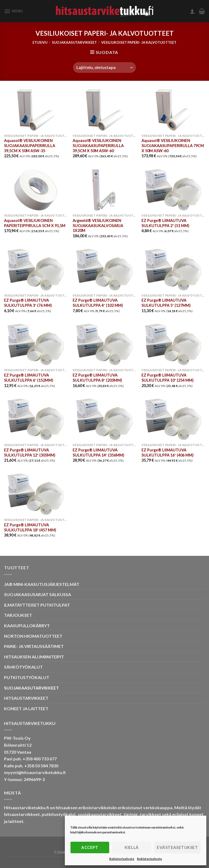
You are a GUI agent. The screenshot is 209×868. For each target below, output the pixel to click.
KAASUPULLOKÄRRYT (27, 626)
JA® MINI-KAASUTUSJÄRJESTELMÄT (42, 584)
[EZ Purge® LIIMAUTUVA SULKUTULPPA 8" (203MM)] (104, 344)
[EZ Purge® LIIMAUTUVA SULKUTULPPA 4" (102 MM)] (104, 270)
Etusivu (40, 42)
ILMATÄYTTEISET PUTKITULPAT (37, 605)
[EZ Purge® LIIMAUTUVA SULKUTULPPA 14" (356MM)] (104, 419)
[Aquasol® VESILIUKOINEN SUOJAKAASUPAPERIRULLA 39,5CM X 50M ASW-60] (104, 110)
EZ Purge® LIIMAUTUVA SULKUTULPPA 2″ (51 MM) (165, 223)
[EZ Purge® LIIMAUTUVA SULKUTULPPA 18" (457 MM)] (36, 494)
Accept (90, 847)
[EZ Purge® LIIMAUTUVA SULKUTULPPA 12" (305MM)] (36, 419)
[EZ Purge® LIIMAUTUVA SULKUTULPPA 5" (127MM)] (173, 270)
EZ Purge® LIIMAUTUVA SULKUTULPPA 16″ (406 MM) (168, 453)
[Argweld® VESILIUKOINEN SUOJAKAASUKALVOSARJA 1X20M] (104, 190)
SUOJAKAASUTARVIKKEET (74, 42)
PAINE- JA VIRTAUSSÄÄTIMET (34, 646)
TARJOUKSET (18, 615)
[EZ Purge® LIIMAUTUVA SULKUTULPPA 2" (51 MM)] (173, 190)
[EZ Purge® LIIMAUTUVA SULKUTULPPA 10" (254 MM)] (173, 344)
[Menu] (13, 11)
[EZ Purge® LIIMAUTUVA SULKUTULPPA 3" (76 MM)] (36, 270)
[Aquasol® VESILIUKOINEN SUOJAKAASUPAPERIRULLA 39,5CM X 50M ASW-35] (36, 110)
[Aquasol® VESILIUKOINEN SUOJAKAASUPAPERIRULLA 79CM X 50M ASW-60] (173, 110)
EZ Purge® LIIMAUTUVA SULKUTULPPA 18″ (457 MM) (30, 527)
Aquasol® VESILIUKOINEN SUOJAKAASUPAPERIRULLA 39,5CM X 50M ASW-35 (30, 145)
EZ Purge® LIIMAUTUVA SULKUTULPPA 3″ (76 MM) (28, 303)
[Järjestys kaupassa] (104, 68)
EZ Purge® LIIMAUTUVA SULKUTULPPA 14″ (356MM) (98, 453)
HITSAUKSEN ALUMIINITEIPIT (34, 657)
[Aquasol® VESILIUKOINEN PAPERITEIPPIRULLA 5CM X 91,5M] (36, 190)
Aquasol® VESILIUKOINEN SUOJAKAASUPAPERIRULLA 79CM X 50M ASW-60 (173, 145)
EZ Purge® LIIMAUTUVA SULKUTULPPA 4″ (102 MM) (98, 303)
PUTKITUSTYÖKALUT (27, 677)
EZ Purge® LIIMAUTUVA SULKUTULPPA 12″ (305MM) (30, 453)
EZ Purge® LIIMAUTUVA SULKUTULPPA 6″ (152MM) (29, 378)
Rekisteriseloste (122, 859)
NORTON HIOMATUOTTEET (33, 636)
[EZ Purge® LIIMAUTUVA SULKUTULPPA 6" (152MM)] (36, 344)
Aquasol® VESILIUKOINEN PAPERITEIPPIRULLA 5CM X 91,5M (35, 223)
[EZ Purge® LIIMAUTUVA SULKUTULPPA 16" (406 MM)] (173, 419)
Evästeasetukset (177, 847)
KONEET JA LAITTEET (26, 708)
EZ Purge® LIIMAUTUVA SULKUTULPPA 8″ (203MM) (97, 378)
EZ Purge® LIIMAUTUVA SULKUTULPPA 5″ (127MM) (166, 303)
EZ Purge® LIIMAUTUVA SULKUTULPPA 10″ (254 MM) (168, 378)
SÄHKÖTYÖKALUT (23, 667)
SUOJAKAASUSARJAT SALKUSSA (38, 594)
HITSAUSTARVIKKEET (26, 698)
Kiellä (132, 847)
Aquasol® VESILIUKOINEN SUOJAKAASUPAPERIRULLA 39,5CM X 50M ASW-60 (98, 145)
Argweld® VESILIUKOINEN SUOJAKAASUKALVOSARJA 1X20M (98, 225)
